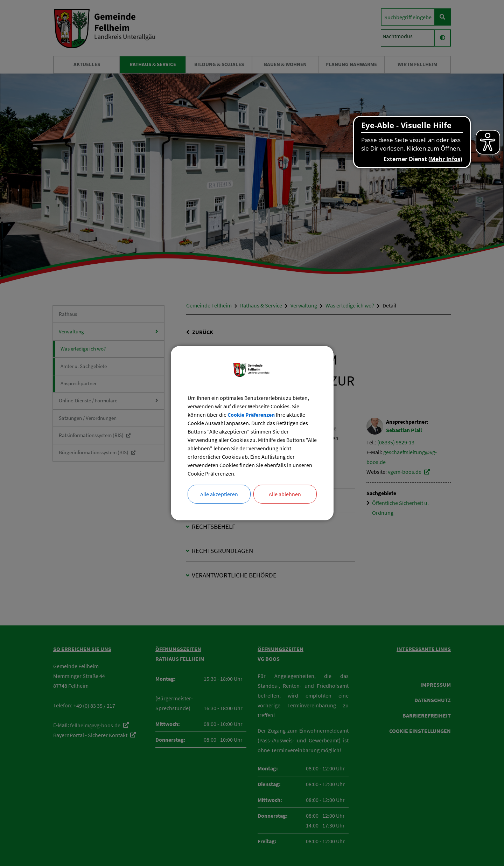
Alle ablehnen (285, 494)
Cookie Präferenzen (251, 415)
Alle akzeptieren (219, 494)
